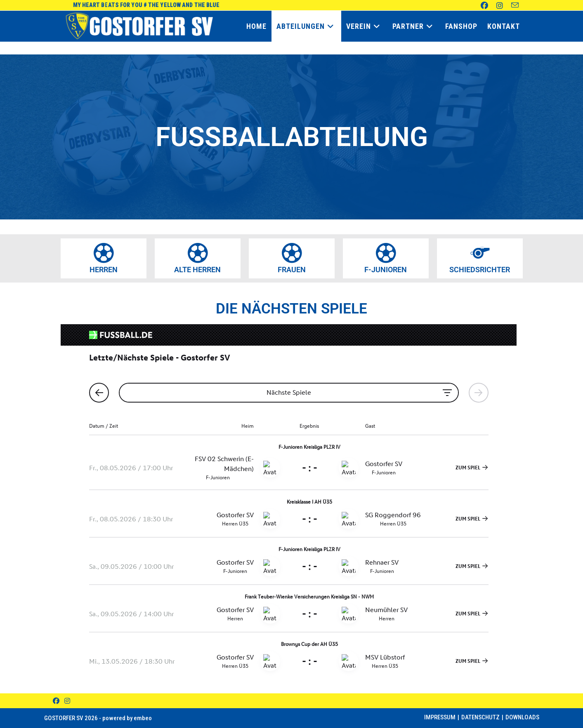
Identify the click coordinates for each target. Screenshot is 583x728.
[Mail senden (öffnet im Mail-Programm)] (511, 5)
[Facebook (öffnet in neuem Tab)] (480, 5)
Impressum (440, 717)
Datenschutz (480, 717)
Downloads (522, 717)
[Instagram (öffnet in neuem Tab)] (496, 5)
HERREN (104, 270)
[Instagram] (67, 701)
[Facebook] (56, 701)
